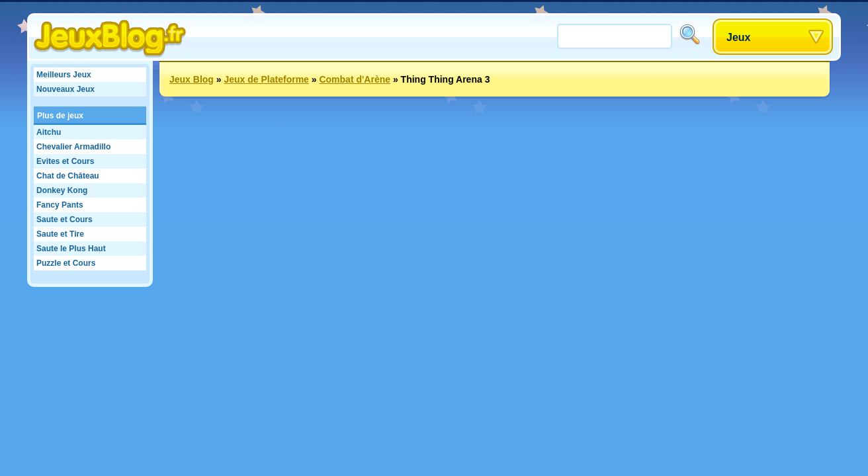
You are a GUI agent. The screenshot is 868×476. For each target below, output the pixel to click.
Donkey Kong (62, 190)
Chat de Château (68, 176)
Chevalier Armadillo (73, 147)
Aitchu (49, 132)
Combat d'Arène (355, 79)
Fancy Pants (60, 205)
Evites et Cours (65, 161)
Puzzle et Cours (66, 263)
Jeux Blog (192, 79)
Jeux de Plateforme (266, 79)
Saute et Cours (65, 219)
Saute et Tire (60, 234)
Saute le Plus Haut (71, 249)
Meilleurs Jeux (64, 75)
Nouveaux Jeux (65, 89)
